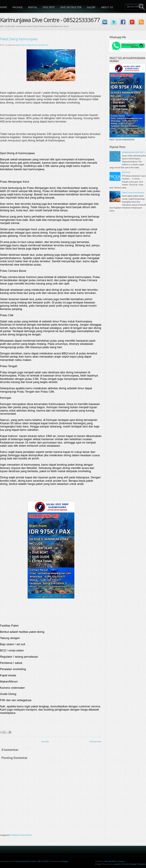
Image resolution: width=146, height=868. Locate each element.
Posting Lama (95, 742)
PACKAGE (18, 7)
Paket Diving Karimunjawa (19, 39)
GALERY (91, 7)
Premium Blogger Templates (134, 864)
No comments (43, 45)
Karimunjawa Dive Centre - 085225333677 (50, 19)
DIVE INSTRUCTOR (71, 7)
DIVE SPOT (49, 7)
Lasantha (117, 864)
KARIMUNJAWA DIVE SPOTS (134, 152)
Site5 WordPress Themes (114, 861)
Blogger (65, 861)
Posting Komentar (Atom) (21, 835)
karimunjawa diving (29, 45)
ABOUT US (107, 7)
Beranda (45, 742)
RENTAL (33, 7)
